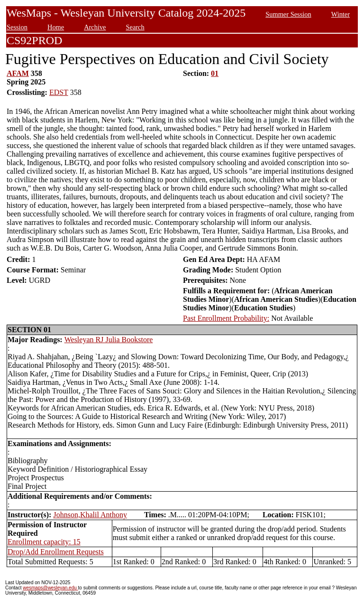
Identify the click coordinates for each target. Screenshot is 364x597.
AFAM (18, 73)
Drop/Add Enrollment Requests (56, 552)
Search (135, 27)
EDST (59, 92)
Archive (95, 27)
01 (215, 73)
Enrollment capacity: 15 (44, 542)
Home (56, 27)
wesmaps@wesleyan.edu (50, 588)
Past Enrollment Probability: (226, 318)
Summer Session (288, 14)
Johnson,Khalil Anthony (90, 515)
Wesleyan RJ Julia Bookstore (109, 340)
